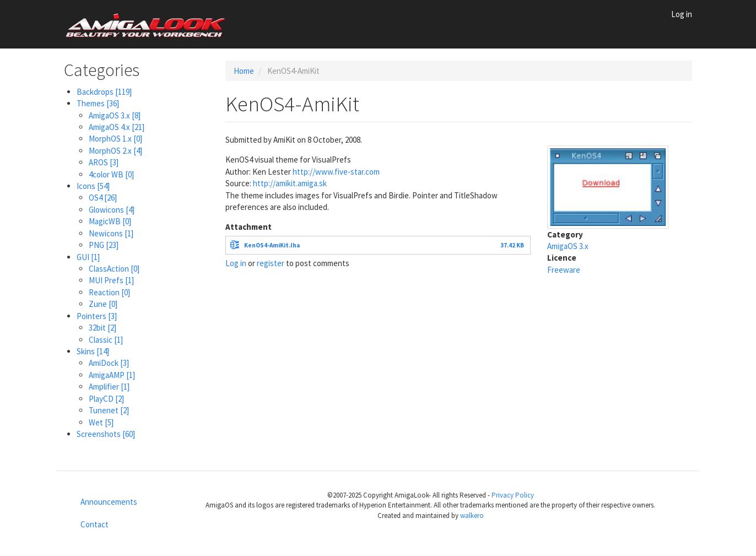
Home (244, 71)
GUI (88, 257)
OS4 (103, 198)
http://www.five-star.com (336, 172)
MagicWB (110, 221)
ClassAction (114, 269)
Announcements (109, 502)
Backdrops (104, 92)
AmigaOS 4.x (117, 127)
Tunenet (109, 410)
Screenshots (106, 434)
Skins (93, 351)
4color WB (111, 174)
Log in (682, 14)
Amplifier (109, 387)
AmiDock (109, 363)
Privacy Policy (513, 495)
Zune (103, 304)
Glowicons (112, 210)
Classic (106, 340)
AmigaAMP (112, 375)
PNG (104, 245)
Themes (98, 103)
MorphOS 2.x (115, 151)
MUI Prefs (111, 280)
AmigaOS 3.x (115, 115)
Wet (101, 422)
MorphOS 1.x (115, 139)
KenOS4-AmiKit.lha (272, 245)
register (271, 263)
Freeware (564, 270)
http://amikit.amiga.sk (290, 183)
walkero (472, 515)
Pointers (97, 316)
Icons (93, 186)
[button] (608, 186)
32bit (102, 328)
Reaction (109, 292)
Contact (94, 524)
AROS (104, 162)
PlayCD (106, 399)
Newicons (111, 233)
